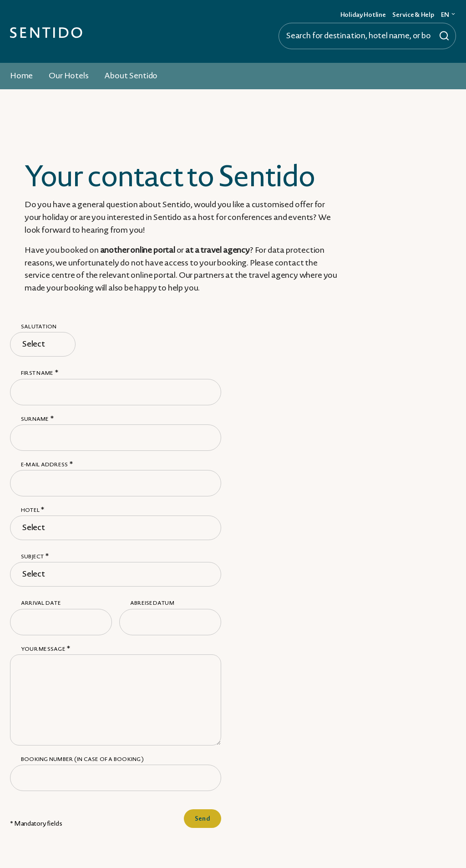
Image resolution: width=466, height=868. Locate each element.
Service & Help (413, 15)
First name (40, 373)
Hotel (33, 510)
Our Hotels (68, 76)
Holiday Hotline (363, 15)
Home (21, 76)
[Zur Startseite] (46, 32)
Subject (35, 557)
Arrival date (41, 603)
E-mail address (47, 465)
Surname (37, 419)
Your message (46, 649)
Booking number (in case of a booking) (82, 759)
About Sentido (131, 76)
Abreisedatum (152, 603)
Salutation (39, 327)
